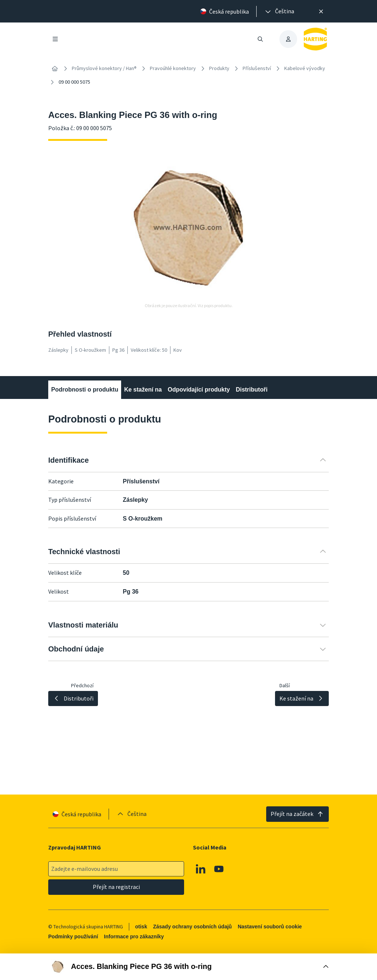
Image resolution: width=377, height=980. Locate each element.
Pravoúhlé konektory (173, 68)
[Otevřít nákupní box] (188, 967)
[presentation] (279, 11)
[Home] (55, 69)
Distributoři (251, 390)
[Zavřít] (321, 11)
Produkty (219, 68)
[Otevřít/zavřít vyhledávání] (260, 39)
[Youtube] (219, 869)
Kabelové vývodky (305, 68)
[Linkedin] (201, 869)
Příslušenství (257, 68)
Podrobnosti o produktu (85, 390)
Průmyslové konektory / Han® (104, 68)
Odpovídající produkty (199, 390)
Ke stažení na (143, 390)
